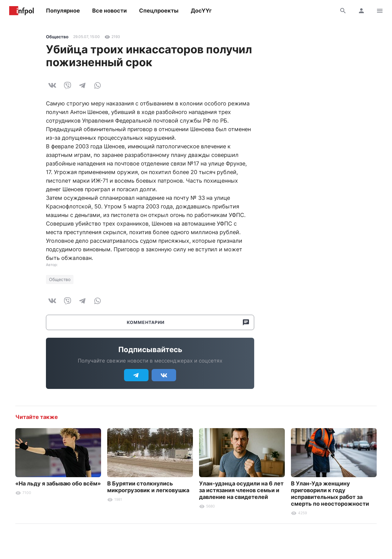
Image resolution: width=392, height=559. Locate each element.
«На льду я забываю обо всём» (58, 483)
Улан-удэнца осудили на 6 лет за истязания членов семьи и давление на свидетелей (241, 490)
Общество (57, 37)
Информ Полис (21, 11)
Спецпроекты (159, 11)
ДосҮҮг (201, 11)
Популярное (63, 11)
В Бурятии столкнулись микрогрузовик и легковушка (148, 487)
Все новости (109, 11)
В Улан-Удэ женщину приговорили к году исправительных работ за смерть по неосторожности (330, 494)
